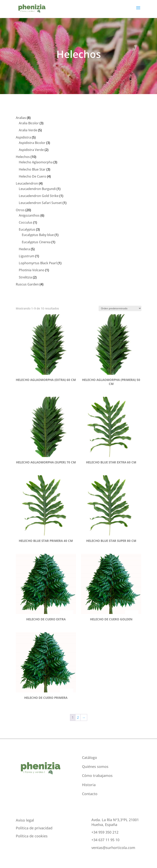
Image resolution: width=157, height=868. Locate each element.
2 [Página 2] (78, 717)
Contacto (90, 794)
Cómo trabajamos (97, 776)
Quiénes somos (95, 767)
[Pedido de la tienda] (120, 308)
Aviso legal (25, 820)
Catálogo (89, 757)
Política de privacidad (34, 828)
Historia (89, 785)
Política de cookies (32, 836)
